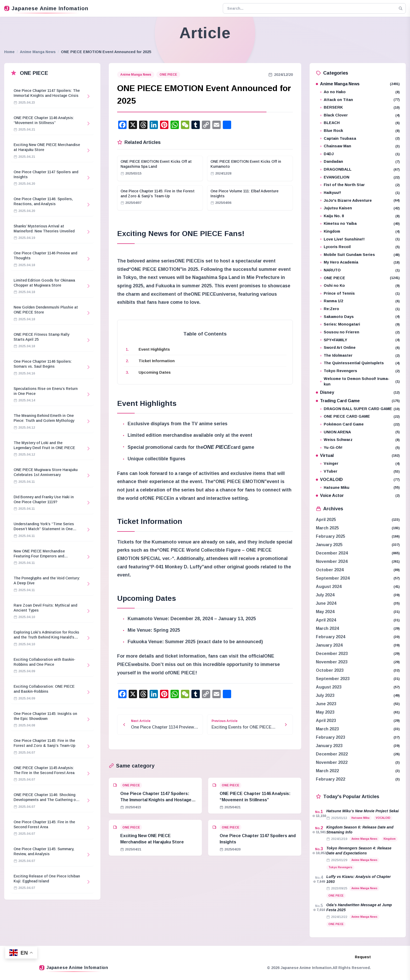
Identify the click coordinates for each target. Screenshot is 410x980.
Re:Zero (360, 309)
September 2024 (333, 578)
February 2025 (331, 536)
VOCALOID (358, 480)
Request (363, 957)
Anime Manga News (38, 52)
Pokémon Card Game (360, 424)
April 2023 (326, 721)
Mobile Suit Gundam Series (360, 255)
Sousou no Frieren (360, 332)
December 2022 (332, 754)
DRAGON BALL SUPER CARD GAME (360, 409)
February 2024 (331, 637)
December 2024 (332, 553)
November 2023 (332, 662)
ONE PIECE (168, 75)
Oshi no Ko (360, 286)
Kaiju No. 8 (360, 216)
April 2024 (326, 620)
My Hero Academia (360, 262)
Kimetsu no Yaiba (360, 224)
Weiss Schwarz (360, 440)
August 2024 (329, 587)
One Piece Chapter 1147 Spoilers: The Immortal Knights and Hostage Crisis (156, 800)
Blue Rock (360, 131)
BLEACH (360, 123)
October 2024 (330, 570)
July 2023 (325, 695)
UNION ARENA (360, 432)
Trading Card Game (358, 401)
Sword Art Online (360, 348)
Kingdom (360, 231)
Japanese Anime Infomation (46, 8)
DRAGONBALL (360, 169)
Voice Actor (358, 495)
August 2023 (329, 687)
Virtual (358, 455)
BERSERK (360, 107)
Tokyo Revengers (360, 371)
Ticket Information (157, 361)
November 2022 (332, 762)
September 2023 (333, 679)
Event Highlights (154, 349)
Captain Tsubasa (360, 139)
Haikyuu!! (360, 193)
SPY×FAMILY (360, 340)
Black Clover (360, 115)
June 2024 (326, 603)
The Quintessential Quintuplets (360, 363)
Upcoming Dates (155, 372)
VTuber (360, 471)
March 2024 (327, 628)
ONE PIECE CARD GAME (360, 416)
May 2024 (325, 612)
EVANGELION (360, 177)
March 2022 (327, 771)
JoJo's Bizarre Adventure (360, 201)
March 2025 (327, 528)
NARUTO (360, 270)
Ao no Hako (360, 92)
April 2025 (326, 520)
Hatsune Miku (360, 488)
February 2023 (331, 737)
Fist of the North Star (360, 185)
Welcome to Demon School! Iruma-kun (360, 382)
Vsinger (360, 464)
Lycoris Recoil (360, 247)
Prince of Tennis (360, 293)
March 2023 (327, 729)
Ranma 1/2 (360, 301)
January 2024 (329, 645)
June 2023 (326, 704)
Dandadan (360, 162)
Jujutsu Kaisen (360, 208)
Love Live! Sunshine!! (360, 239)
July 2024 (325, 595)
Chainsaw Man (360, 146)
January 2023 (329, 746)
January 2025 (329, 545)
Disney (358, 392)
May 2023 (325, 712)
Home (9, 52)
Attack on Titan (360, 100)
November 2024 (332, 561)
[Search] (401, 8)
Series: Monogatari (360, 324)
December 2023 (332, 654)
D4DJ (360, 154)
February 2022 (331, 779)
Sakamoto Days (360, 317)
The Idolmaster (360, 355)
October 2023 (330, 670)
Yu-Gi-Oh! (360, 448)
